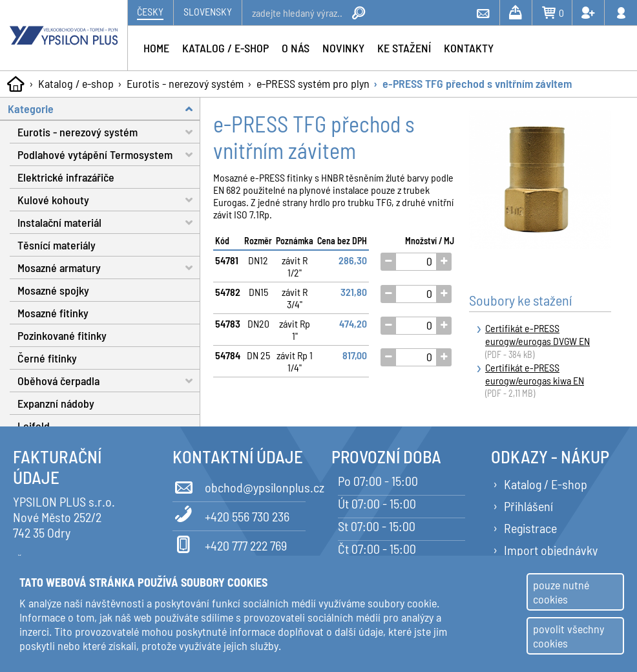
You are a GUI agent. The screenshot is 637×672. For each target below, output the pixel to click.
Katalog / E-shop (546, 484)
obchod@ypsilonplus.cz (239, 485)
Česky (150, 11)
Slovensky (208, 11)
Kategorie (104, 109)
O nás (296, 48)
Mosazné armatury (109, 268)
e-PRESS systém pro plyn (313, 83)
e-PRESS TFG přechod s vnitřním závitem (477, 83)
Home (156, 48)
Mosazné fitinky (53, 313)
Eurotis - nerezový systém (185, 83)
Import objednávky (551, 550)
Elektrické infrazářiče (66, 177)
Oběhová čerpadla (109, 381)
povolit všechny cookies (569, 636)
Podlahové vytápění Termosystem (109, 155)
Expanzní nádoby (56, 403)
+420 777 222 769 (230, 543)
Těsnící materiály (57, 245)
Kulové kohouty (109, 200)
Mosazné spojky (53, 290)
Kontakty (469, 48)
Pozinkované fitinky (62, 335)
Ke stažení (404, 48)
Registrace (530, 528)
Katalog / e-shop (76, 83)
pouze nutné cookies (561, 592)
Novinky (343, 48)
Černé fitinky (47, 358)
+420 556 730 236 (231, 514)
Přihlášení (528, 506)
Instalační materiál (109, 223)
